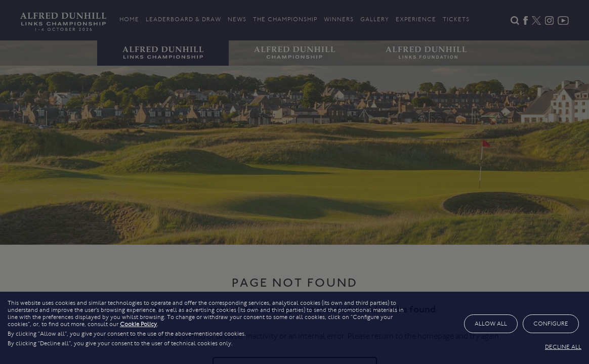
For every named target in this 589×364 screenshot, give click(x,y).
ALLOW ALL (491, 324)
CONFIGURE (551, 324)
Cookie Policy (138, 324)
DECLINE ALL (563, 347)
